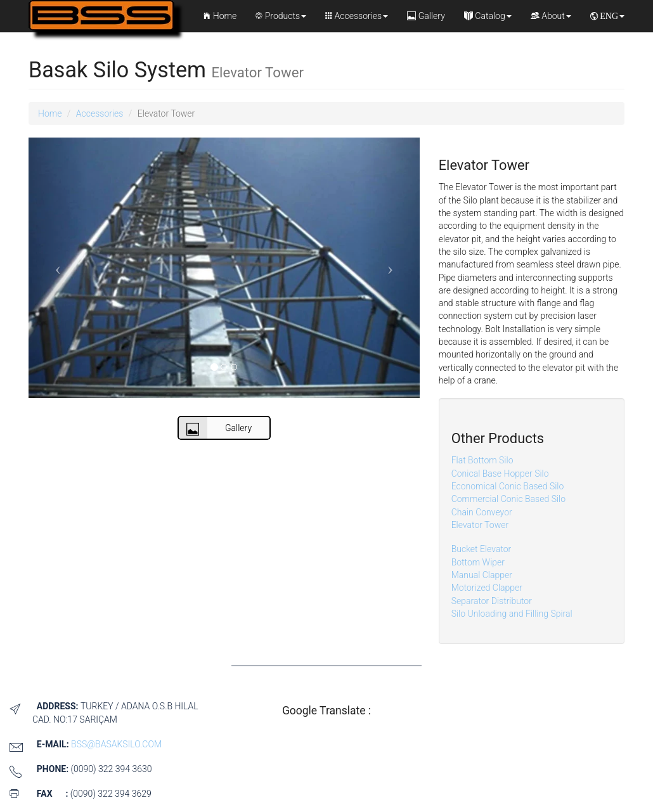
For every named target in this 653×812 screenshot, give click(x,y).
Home (220, 16)
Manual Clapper (482, 575)
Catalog (488, 16)
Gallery (426, 16)
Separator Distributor (492, 601)
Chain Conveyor (482, 512)
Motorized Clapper (487, 588)
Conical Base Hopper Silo (500, 474)
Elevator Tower (480, 525)
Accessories (357, 16)
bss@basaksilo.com (116, 744)
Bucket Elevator (482, 549)
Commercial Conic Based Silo (508, 499)
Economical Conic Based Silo (508, 486)
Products (281, 16)
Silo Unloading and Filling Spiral (512, 614)
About (551, 16)
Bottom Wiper (478, 562)
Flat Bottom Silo (482, 460)
